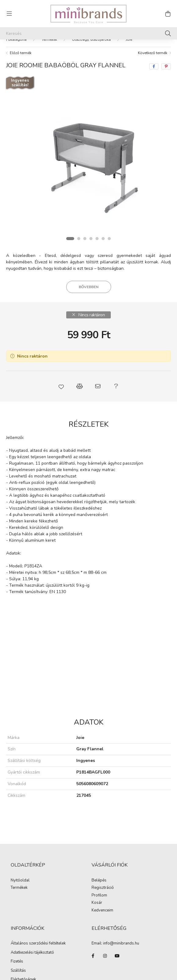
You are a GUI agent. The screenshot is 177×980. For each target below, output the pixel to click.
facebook (93, 956)
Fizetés (17, 961)
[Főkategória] (16, 39)
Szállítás (18, 971)
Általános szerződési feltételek (38, 943)
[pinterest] (166, 66)
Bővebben (89, 287)
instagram (105, 956)
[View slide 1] (70, 239)
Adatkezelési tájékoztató (32, 952)
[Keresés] (88, 33)
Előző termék (21, 53)
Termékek (49, 39)
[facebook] (154, 66)
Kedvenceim (102, 911)
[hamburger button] (9, 14)
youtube (117, 956)
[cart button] (168, 14)
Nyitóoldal (20, 881)
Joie (129, 39)
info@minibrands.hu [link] (121, 943)
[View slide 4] (91, 239)
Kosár (97, 903)
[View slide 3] (85, 239)
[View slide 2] (79, 239)
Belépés (99, 881)
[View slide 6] (103, 239)
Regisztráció (103, 888)
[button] (61, 386)
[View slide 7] (109, 239)
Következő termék (153, 53)
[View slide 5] (97, 239)
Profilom (99, 896)
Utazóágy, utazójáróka (91, 39)
